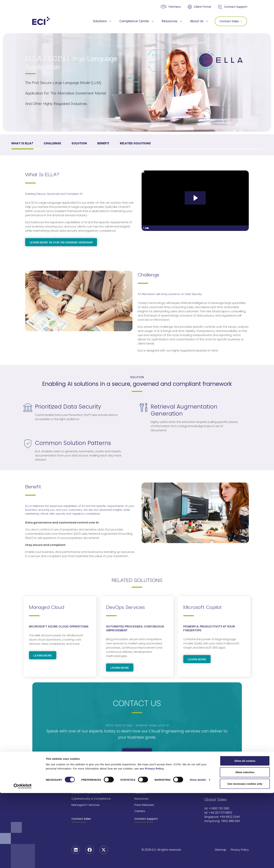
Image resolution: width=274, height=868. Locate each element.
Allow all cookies (245, 836)
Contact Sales (81, 819)
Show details (198, 855)
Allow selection (245, 847)
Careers (140, 811)
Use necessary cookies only (245, 859)
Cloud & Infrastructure (86, 793)
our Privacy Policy (152, 843)
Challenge (52, 143)
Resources (141, 799)
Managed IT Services (86, 805)
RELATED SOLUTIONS (135, 143)
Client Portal (202, 7)
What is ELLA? (22, 143)
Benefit (103, 143)
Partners (175, 7)
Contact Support (236, 7)
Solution (79, 143)
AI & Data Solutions (84, 786)
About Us (140, 786)
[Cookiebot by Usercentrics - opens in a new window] (23, 861)
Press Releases (144, 805)
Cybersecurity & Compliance (91, 799)
